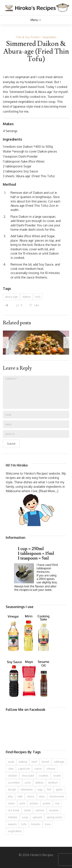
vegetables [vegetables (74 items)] (15, 831)
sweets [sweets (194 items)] (12, 824)
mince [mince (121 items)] (31, 796)
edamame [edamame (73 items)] (27, 789)
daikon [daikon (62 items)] (39, 782)
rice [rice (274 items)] (57, 803)
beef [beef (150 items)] (34, 762)
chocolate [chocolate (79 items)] (28, 776)
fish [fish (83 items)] (49, 789)
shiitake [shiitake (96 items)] (13, 817)
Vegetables (49, 37)
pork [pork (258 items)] (22, 803)
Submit (11, 444)
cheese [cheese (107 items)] (51, 769)
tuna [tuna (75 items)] (48, 824)
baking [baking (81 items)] (23, 762)
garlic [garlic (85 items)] (59, 789)
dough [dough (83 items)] (12, 789)
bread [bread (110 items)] (45, 762)
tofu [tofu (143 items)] (24, 824)
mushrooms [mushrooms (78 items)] (57, 796)
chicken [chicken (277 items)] (12, 776)
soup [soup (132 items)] (25, 817)
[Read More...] (49, 491)
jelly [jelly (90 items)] (10, 796)
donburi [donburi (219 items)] (53, 782)
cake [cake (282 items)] (11, 769)
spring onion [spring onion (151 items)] (54, 817)
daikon (27, 297)
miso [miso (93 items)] (42, 796)
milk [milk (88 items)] (20, 796)
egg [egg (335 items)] (40, 789)
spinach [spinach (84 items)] (37, 817)
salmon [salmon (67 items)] (40, 810)
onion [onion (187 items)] (11, 803)
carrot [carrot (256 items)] (38, 769)
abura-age (11, 297)
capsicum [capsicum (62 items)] (24, 769)
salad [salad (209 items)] (27, 810)
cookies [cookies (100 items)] (44, 776)
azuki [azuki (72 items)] (11, 762)
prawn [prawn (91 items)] (47, 803)
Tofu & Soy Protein (28, 37)
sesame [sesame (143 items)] (54, 810)
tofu (38, 297)
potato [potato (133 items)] (34, 803)
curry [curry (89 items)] (28, 782)
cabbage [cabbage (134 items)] (59, 762)
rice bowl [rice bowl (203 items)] (14, 810)
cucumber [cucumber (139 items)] (14, 782)
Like (34, 305)
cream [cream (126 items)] (57, 776)
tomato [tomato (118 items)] (36, 824)
